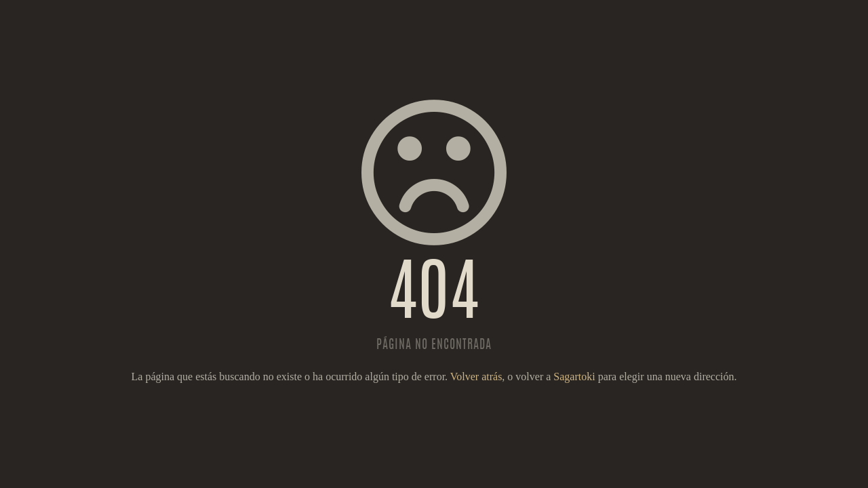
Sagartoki (574, 377)
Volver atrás (476, 377)
